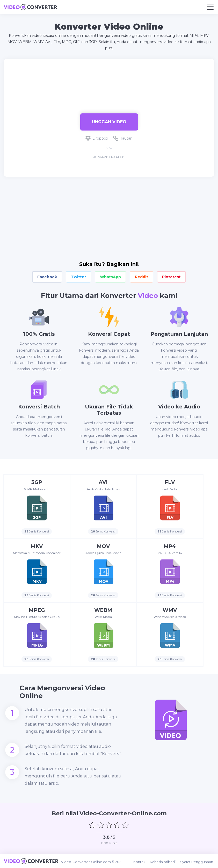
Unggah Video (109, 122)
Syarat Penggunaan (198, 861)
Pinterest (171, 277)
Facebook (47, 277)
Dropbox (97, 138)
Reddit (141, 277)
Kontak (141, 861)
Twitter (78, 277)
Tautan (123, 138)
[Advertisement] (109, 84)
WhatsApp (110, 277)
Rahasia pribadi (164, 861)
